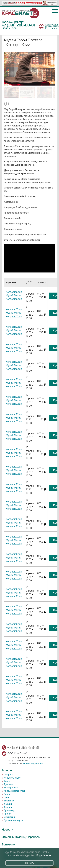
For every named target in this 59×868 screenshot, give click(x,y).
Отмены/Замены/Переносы (21, 837)
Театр (7, 781)
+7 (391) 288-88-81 (18, 25)
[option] (30, 3)
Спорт (7, 794)
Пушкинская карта (13, 820)
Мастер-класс (11, 788)
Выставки (9, 801)
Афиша (7, 770)
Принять (30, 863)
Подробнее (44, 855)
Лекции (8, 804)
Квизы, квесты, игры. (15, 791)
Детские (8, 784)
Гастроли (9, 775)
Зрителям (8, 844)
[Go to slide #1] (12, 92)
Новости (8, 830)
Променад (9, 810)
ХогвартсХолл (14, 292)
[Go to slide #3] (44, 92)
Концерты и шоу (12, 778)
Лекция (8, 807)
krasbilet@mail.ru (33, 763)
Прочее (8, 814)
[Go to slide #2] (28, 92)
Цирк (6, 797)
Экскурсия (9, 817)
